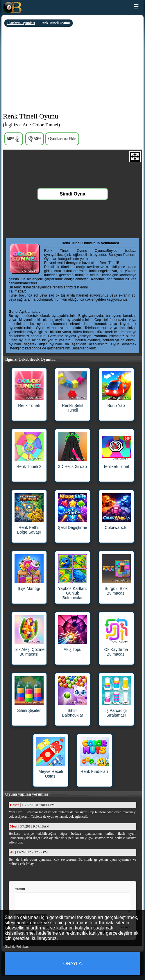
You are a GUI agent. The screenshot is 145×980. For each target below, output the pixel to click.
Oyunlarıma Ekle (62, 139)
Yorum (20, 889)
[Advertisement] (72, 70)
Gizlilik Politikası (17, 947)
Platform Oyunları (21, 23)
